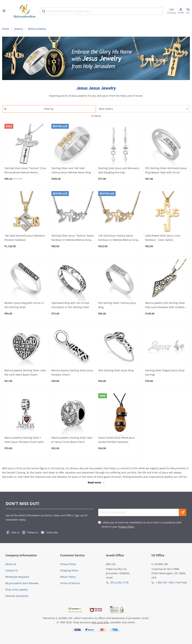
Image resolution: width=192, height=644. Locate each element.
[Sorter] (143, 109)
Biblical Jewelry (37, 29)
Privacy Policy (126, 527)
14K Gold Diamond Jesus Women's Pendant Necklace (25, 238)
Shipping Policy (69, 570)
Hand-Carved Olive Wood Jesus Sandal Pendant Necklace (117, 440)
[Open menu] (4, 11)
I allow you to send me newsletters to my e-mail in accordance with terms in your (142, 525)
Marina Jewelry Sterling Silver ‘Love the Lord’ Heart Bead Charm (25, 372)
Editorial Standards (17, 596)
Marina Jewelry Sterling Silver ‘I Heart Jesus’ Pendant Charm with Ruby (24, 440)
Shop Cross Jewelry (17, 590)
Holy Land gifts (100, 622)
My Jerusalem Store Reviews (22, 583)
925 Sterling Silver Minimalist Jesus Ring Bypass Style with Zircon (166, 170)
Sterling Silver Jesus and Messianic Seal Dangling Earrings (119, 170)
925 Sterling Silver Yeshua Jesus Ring (117, 305)
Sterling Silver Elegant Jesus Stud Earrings (165, 372)
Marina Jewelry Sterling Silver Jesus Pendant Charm (72, 372)
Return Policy (68, 577)
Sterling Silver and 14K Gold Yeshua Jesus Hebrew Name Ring (71, 170)
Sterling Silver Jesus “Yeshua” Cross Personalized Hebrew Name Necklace (25, 171)
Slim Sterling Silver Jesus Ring (116, 370)
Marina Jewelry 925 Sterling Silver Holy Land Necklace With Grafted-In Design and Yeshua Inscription (166, 305)
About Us (11, 564)
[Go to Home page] (25, 11)
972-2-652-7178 (119, 582)
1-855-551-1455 (165, 582)
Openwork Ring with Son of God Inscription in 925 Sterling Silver (70, 305)
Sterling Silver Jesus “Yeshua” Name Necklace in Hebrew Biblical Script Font (73, 238)
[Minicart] (188, 11)
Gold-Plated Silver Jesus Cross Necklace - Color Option (163, 238)
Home (6, 29)
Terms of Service (70, 583)
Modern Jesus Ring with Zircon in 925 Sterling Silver (24, 305)
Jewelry (19, 29)
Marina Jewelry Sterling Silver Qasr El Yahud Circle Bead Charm (72, 440)
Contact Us (12, 570)
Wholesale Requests (17, 577)
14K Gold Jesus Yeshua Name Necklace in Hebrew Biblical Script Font (119, 238)
